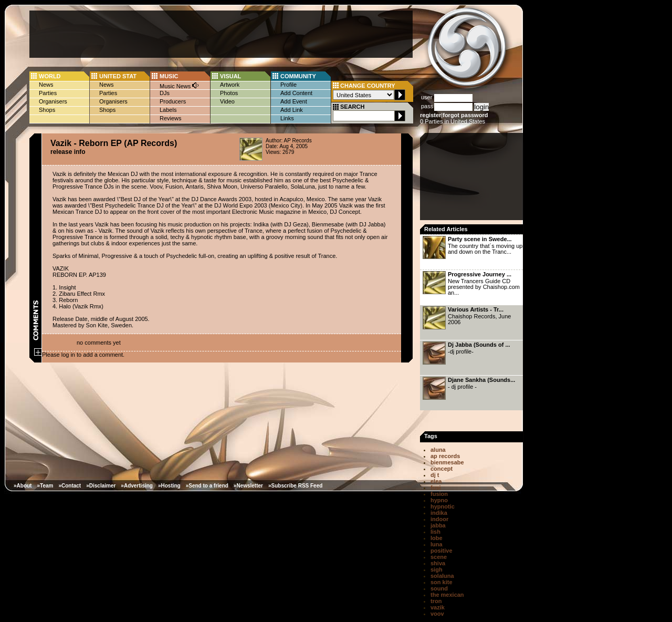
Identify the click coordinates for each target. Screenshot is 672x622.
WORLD (50, 76)
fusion (439, 494)
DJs (165, 93)
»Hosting (169, 486)
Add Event (294, 101)
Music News (180, 85)
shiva (438, 563)
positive (442, 551)
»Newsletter (248, 486)
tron (436, 601)
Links (287, 118)
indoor (439, 519)
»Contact (70, 486)
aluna (438, 450)
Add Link (292, 110)
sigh (437, 569)
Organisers (53, 101)
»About (23, 486)
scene (439, 557)
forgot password (465, 115)
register (430, 115)
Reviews (171, 118)
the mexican (447, 595)
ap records (445, 456)
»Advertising (137, 486)
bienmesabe (447, 462)
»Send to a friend (207, 486)
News (46, 85)
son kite (442, 582)
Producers (173, 101)
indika (439, 513)
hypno (439, 500)
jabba (438, 525)
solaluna (442, 576)
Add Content (296, 93)
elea (436, 481)
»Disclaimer (101, 486)
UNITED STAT (118, 76)
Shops (47, 110)
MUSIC (169, 76)
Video (227, 101)
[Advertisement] (221, 34)
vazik (438, 607)
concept (442, 469)
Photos (229, 93)
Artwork (230, 85)
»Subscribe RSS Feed (295, 486)
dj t (435, 475)
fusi (436, 488)
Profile (288, 85)
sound (439, 588)
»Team (45, 486)
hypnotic (443, 506)
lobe (437, 538)
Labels (168, 110)
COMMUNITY (298, 76)
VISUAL (230, 76)
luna (437, 544)
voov (437, 614)
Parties (48, 93)
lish (435, 532)
